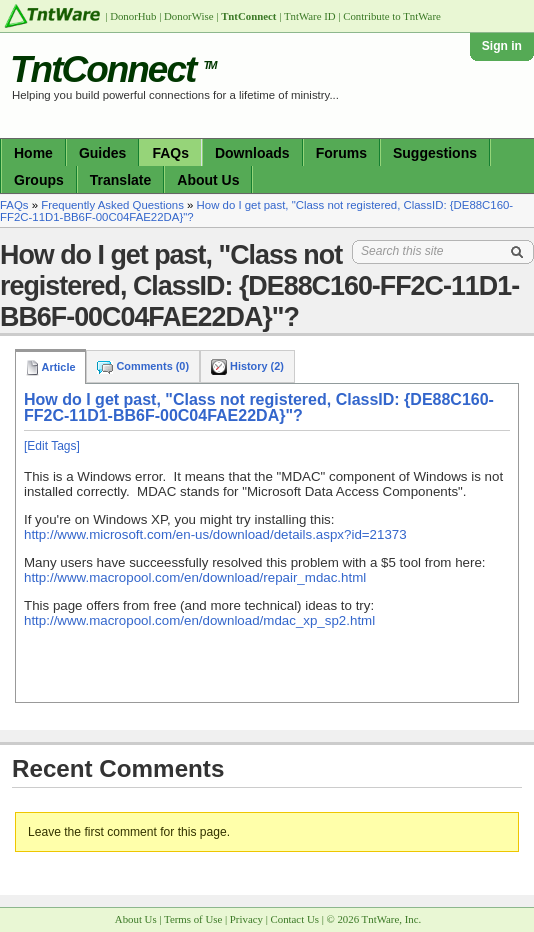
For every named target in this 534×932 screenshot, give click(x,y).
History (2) (247, 366)
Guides (102, 153)
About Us (208, 180)
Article (50, 367)
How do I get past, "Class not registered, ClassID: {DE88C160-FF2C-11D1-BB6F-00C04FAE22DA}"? (259, 407)
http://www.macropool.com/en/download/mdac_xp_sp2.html (199, 620)
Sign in (502, 46)
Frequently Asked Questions (112, 205)
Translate (120, 180)
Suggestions (435, 153)
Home (33, 153)
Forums (341, 153)
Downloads (252, 153)
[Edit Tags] (52, 446)
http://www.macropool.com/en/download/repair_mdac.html (195, 577)
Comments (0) (143, 366)
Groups (39, 180)
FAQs (170, 153)
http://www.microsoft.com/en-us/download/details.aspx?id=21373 (215, 534)
